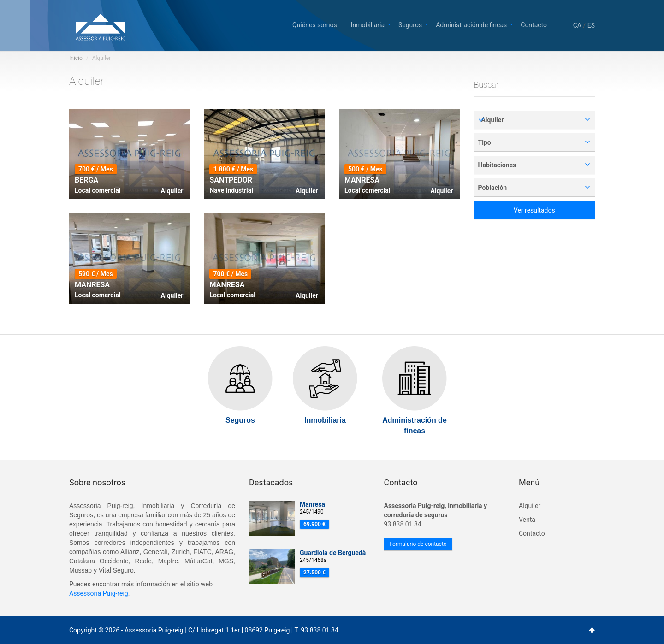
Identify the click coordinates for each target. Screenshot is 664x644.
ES (591, 25)
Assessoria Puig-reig (99, 593)
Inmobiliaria (368, 24)
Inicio (76, 58)
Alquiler (530, 506)
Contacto (534, 24)
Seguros (410, 24)
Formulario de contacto (418, 544)
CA (577, 25)
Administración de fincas (471, 24)
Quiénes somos (315, 24)
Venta (527, 520)
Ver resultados (534, 210)
